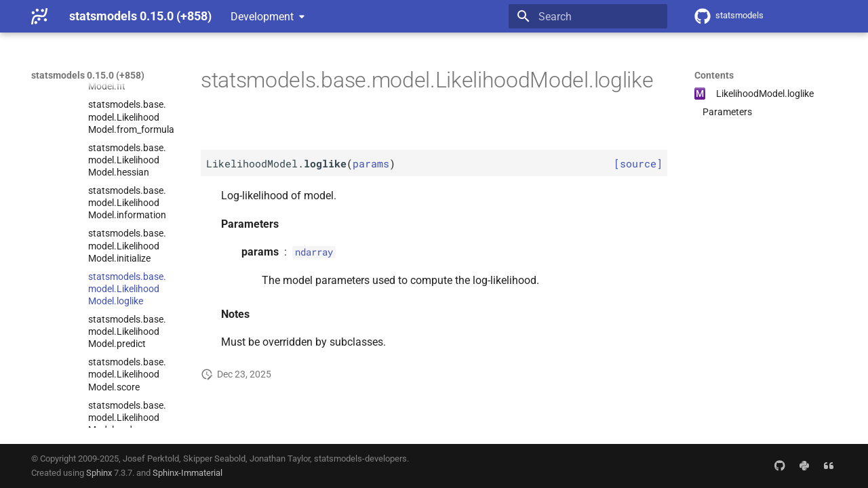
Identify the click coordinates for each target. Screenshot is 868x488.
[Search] (588, 16)
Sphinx (99, 473)
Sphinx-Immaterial (188, 473)
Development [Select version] (262, 17)
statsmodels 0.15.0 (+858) (88, 75)
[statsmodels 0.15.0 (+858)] (39, 16)
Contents (714, 75)
